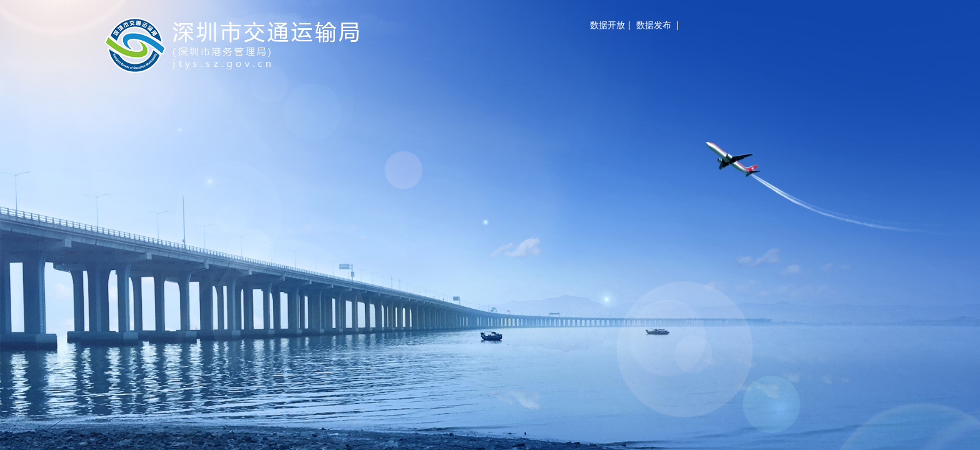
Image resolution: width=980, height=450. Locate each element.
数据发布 (654, 25)
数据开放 (607, 25)
